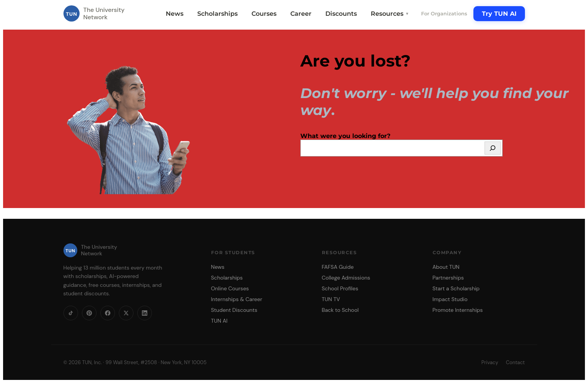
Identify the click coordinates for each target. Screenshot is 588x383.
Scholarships (217, 14)
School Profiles (340, 288)
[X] (126, 313)
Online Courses (230, 288)
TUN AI (219, 321)
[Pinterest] (89, 313)
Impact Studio (450, 299)
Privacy (490, 362)
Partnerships (448, 278)
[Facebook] (108, 313)
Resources (390, 14)
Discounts (341, 14)
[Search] (493, 148)
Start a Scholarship (456, 288)
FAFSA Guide (338, 267)
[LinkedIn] (145, 313)
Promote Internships (458, 310)
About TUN (446, 267)
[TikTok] (71, 313)
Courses (264, 14)
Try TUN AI (499, 14)
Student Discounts (234, 310)
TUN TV (331, 299)
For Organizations (444, 13)
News (175, 14)
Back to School (340, 310)
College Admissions (346, 278)
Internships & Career (237, 299)
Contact (515, 362)
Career (301, 14)
